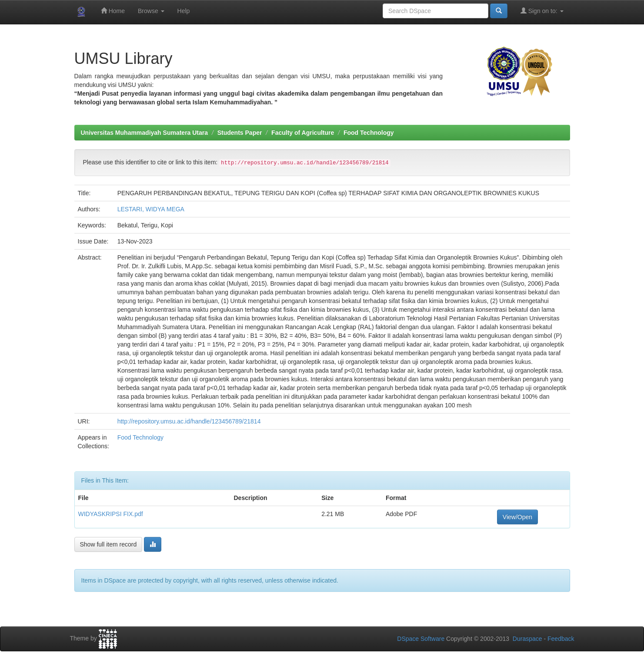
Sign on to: (542, 11)
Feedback (561, 639)
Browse (151, 11)
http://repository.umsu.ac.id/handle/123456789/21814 (189, 421)
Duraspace (527, 639)
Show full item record (108, 544)
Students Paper (240, 133)
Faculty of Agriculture (303, 133)
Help (184, 11)
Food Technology (369, 133)
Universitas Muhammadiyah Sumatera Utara (145, 133)
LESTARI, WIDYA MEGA (151, 209)
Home (113, 11)
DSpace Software (421, 639)
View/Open (517, 517)
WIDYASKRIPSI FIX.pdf (111, 514)
